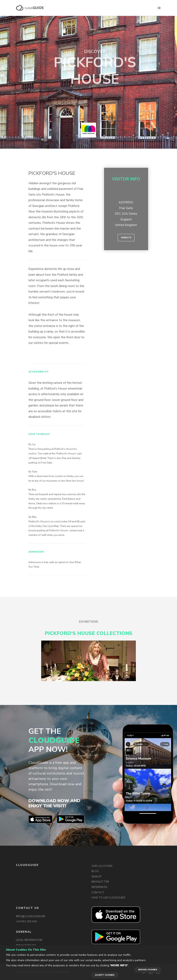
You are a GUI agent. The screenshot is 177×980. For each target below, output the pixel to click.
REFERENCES (99, 887)
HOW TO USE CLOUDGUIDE (108, 898)
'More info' (119, 965)
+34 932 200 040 (26, 922)
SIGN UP (96, 877)
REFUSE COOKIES (148, 970)
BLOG (95, 871)
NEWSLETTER (100, 882)
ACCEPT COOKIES (105, 975)
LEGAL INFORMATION (29, 940)
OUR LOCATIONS (102, 866)
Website (126, 238)
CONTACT (98, 893)
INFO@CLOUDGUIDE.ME (31, 916)
